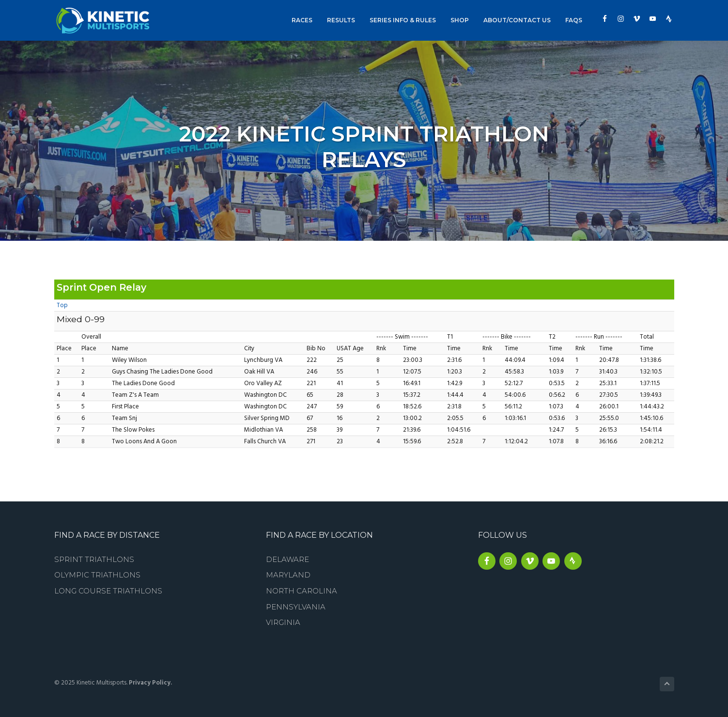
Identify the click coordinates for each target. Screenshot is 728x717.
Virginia (283, 622)
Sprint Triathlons (94, 559)
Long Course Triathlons (108, 591)
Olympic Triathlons (97, 575)
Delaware (287, 559)
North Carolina (302, 591)
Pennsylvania (296, 607)
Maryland (288, 575)
